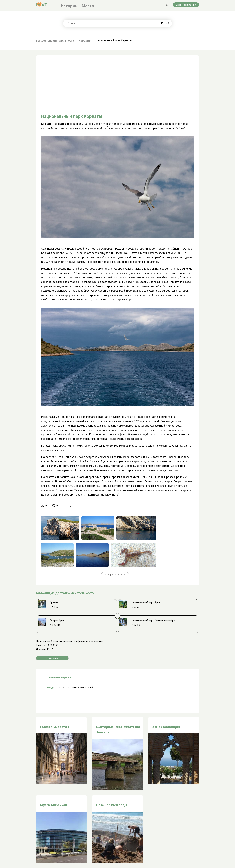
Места (88, 6)
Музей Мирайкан (54, 805)
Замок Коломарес (166, 727)
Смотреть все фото (115, 575)
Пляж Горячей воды (112, 805)
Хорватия (85, 41)
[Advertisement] (117, 78)
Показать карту (52, 658)
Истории (69, 6)
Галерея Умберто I (55, 727)
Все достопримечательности (55, 41)
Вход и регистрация (186, 5)
